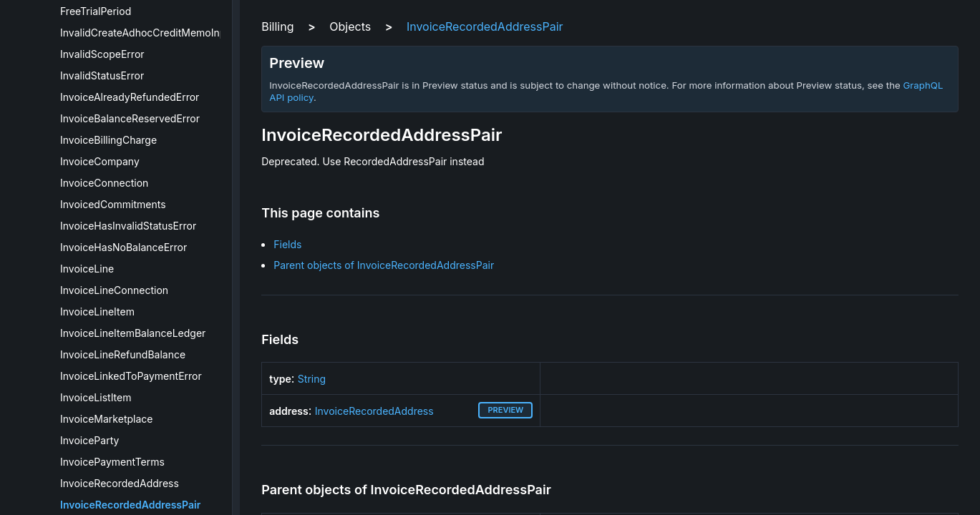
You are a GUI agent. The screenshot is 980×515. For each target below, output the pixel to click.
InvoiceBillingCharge (108, 140)
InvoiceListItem (96, 397)
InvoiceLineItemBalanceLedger (133, 333)
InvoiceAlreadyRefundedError (130, 97)
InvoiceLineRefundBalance (123, 354)
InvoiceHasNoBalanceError (123, 247)
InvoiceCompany (100, 161)
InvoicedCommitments (113, 204)
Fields (287, 244)
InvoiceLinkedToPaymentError (131, 376)
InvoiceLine (87, 269)
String (312, 379)
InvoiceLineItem (97, 312)
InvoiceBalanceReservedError (130, 118)
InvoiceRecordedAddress (120, 483)
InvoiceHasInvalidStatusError (128, 226)
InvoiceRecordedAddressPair (130, 505)
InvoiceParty (89, 440)
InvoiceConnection (104, 183)
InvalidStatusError (102, 75)
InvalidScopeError (102, 54)
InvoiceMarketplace (106, 419)
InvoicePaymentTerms (112, 462)
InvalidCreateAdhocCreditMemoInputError (159, 33)
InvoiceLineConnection (114, 290)
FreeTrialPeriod (96, 11)
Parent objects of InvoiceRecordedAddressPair (384, 265)
